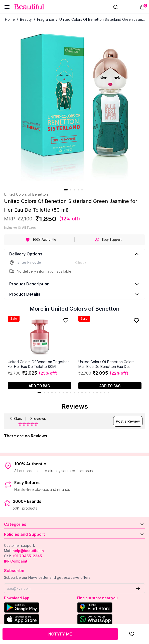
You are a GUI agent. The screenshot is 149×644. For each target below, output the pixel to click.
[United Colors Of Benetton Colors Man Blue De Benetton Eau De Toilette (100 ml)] (110, 337)
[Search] (116, 7)
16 (97, 392)
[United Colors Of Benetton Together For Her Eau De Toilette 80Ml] (39, 337)
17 (101, 392)
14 (90, 392)
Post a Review (128, 421)
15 (93, 392)
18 (105, 392)
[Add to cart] (39, 386)
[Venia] (29, 7)
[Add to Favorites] (132, 634)
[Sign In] (123, 7)
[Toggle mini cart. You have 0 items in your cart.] (142, 7)
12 (82, 392)
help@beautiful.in (28, 551)
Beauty (26, 19)
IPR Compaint (16, 561)
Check (81, 263)
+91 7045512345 (27, 556)
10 (74, 392)
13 (86, 392)
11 (78, 392)
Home (10, 19)
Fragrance (46, 19)
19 (108, 392)
